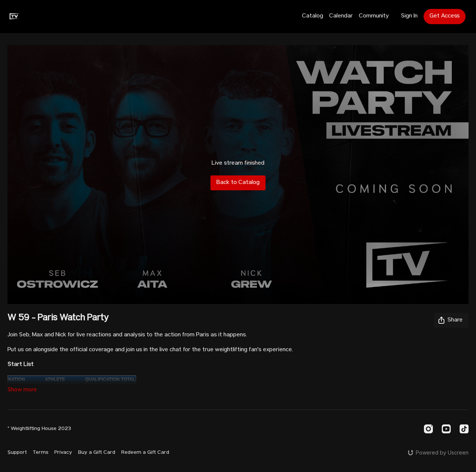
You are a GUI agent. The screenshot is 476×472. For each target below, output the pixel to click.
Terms (41, 453)
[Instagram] (428, 429)
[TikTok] (464, 429)
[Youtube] (446, 429)
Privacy (63, 453)
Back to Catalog (238, 183)
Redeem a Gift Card (145, 453)
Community (374, 16)
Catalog (313, 16)
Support (17, 453)
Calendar (341, 16)
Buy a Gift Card (97, 453)
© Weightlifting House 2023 (39, 429)
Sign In (409, 16)
